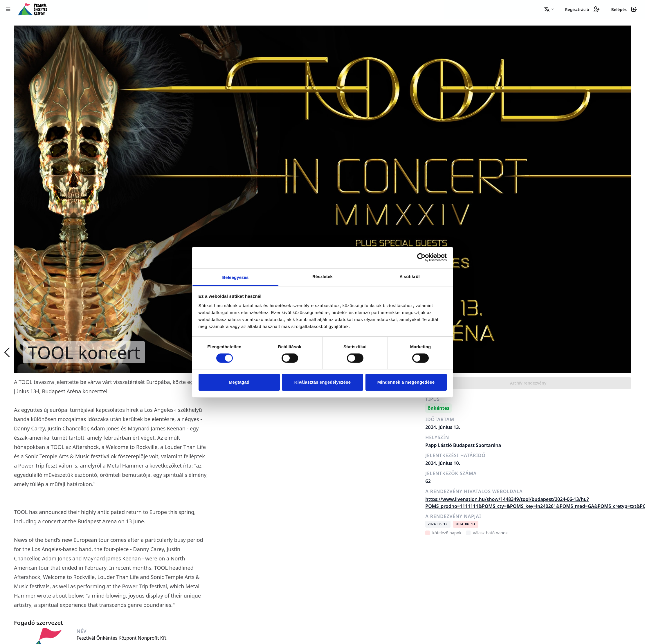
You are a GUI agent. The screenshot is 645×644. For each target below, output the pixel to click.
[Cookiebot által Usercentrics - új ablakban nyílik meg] (421, 257)
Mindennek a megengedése (406, 382)
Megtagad (239, 382)
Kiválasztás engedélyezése (322, 382)
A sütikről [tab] (410, 276)
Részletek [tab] (322, 276)
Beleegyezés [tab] (235, 277)
